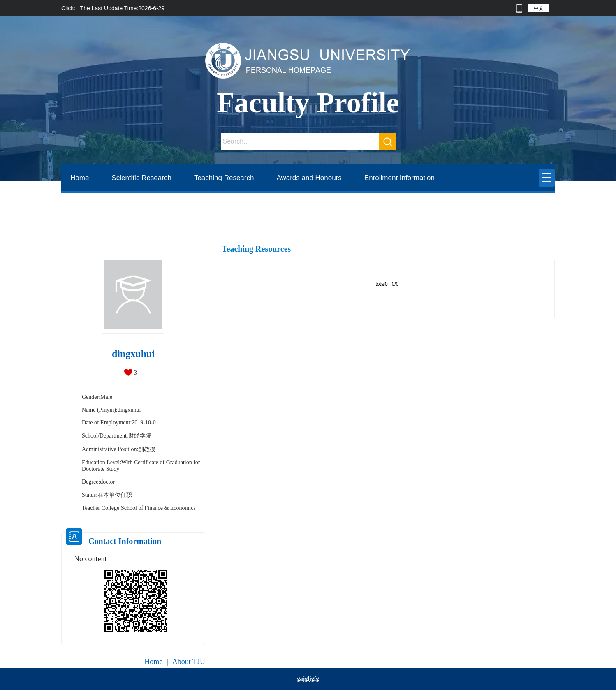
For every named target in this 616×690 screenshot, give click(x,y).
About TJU (189, 662)
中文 (539, 8)
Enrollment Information (399, 178)
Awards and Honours (309, 178)
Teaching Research (224, 178)
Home (80, 178)
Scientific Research (141, 178)
